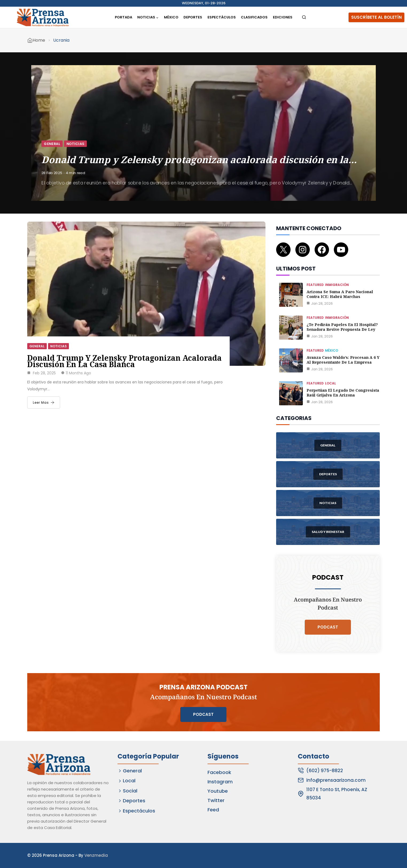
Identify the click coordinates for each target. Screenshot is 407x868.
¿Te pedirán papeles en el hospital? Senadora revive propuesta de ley (342, 327)
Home (39, 40)
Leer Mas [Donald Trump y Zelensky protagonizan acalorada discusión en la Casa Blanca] (44, 402)
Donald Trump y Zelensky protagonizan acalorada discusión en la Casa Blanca (124, 361)
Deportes (193, 17)
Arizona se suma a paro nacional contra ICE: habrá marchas (340, 294)
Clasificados (254, 17)
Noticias (76, 144)
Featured (315, 285)
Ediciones (283, 17)
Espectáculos (222, 17)
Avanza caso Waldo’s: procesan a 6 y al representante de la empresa (343, 360)
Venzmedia (96, 855)
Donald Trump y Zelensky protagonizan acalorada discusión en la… (199, 160)
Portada (124, 17)
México (171, 17)
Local (330, 383)
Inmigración (337, 285)
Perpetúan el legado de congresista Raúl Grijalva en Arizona (343, 393)
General (52, 144)
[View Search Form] (304, 17)
